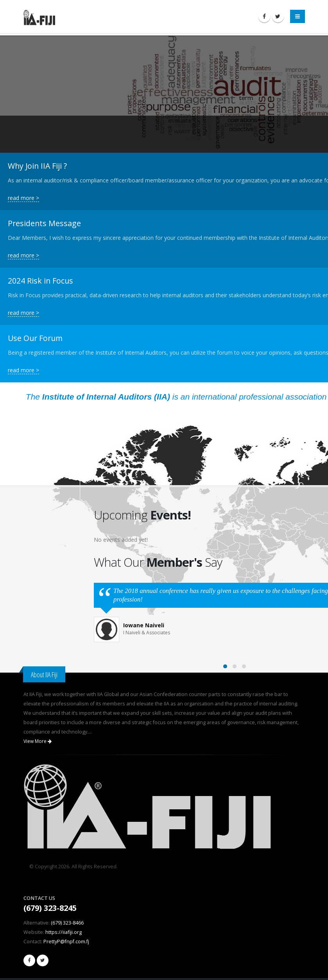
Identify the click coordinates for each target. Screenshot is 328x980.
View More (38, 741)
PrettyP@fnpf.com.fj (66, 942)
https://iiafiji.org (64, 932)
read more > (23, 198)
